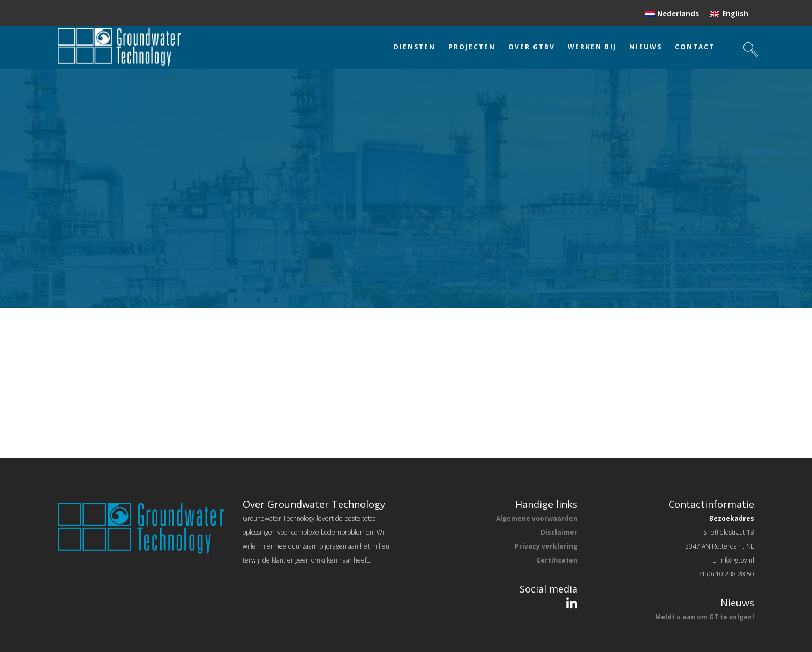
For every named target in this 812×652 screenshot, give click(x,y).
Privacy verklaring (546, 546)
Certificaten (557, 560)
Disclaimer (559, 532)
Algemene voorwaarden (537, 518)
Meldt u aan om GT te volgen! (705, 617)
